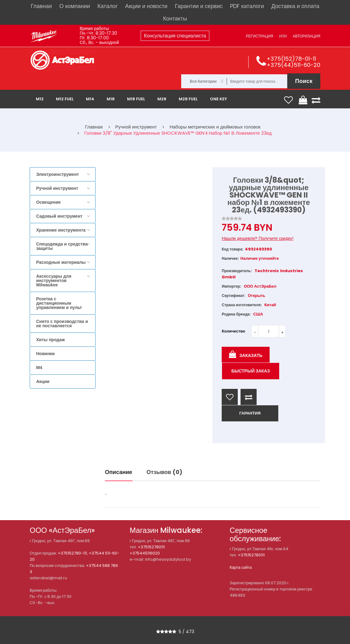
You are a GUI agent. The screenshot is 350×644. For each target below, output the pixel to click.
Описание (119, 472)
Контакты (175, 18)
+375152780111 (151, 547)
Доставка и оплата (295, 6)
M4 (39, 368)
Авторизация (307, 36)
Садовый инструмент (59, 216)
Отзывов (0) (164, 472)
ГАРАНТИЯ (250, 413)
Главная (41, 6)
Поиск (304, 81)
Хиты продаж (51, 340)
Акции (43, 381)
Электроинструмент (58, 174)
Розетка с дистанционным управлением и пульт (59, 303)
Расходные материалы (61, 262)
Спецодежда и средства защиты (62, 246)
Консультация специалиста (175, 36)
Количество (233, 331)
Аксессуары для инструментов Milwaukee (54, 281)
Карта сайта (241, 567)
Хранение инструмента (61, 230)
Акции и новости (146, 6)
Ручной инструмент (57, 188)
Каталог (107, 6)
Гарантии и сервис (199, 6)
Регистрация (259, 36)
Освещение (48, 202)
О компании (75, 6)
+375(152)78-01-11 (291, 59)
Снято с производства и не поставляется (62, 324)
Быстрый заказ (251, 371)
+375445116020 (145, 553)
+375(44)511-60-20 (293, 65)
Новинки (45, 354)
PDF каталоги (247, 6)
